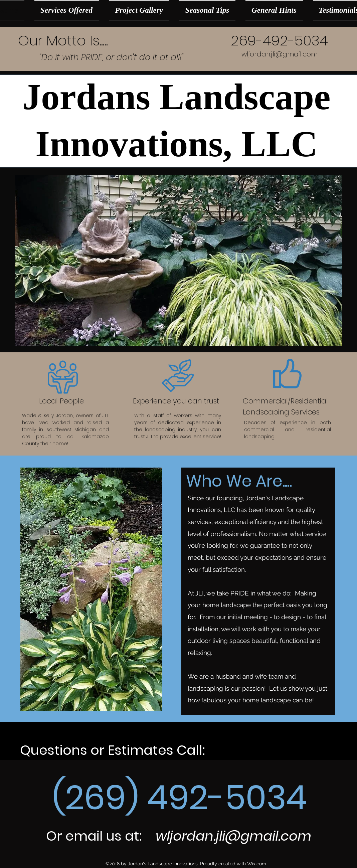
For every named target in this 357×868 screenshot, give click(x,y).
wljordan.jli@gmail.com (280, 54)
